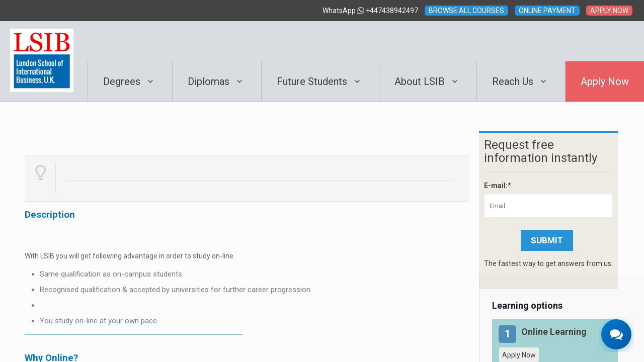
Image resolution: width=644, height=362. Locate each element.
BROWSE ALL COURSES (466, 11)
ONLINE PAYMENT (547, 11)
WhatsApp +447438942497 (370, 11)
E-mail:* (498, 186)
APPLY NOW (609, 11)
